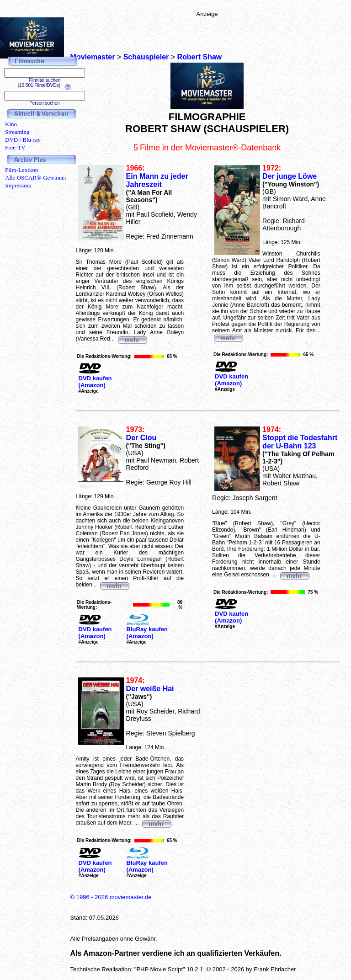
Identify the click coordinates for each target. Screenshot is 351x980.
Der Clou (141, 438)
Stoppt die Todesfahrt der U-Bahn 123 (300, 442)
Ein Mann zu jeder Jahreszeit (157, 180)
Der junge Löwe (290, 176)
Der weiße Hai (150, 689)
